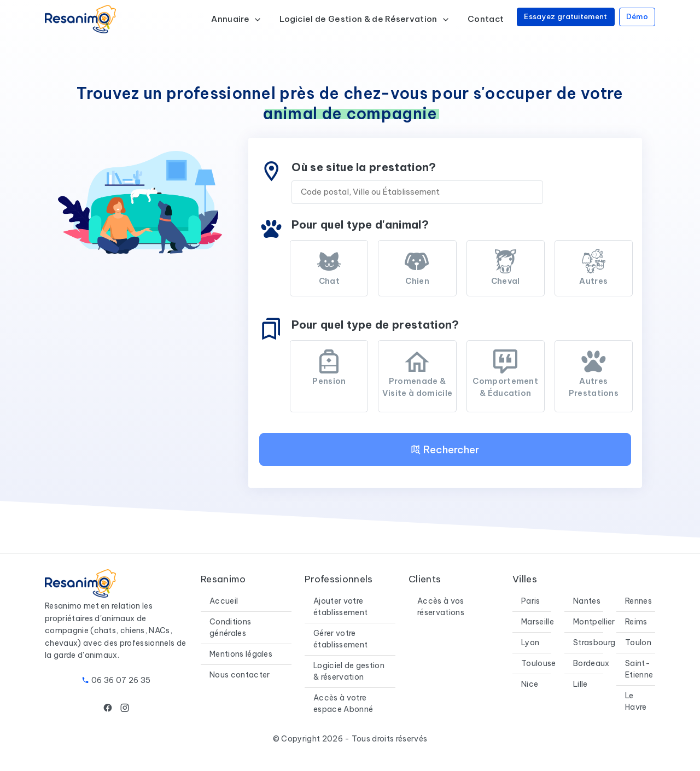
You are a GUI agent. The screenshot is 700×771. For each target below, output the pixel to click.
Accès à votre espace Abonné (343, 703)
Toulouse (539, 663)
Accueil (224, 601)
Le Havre (636, 701)
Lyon (530, 642)
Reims (636, 622)
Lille (581, 684)
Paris (531, 601)
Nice (530, 684)
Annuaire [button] (237, 19)
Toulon (638, 642)
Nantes (587, 601)
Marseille (538, 622)
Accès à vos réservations (441, 607)
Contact (486, 19)
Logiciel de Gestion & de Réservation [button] (365, 19)
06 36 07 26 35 (121, 680)
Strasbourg (594, 642)
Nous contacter (240, 675)
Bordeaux (591, 663)
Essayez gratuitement (565, 16)
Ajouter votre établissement (340, 607)
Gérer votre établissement (340, 639)
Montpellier (594, 622)
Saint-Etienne (639, 669)
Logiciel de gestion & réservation (349, 671)
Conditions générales (230, 627)
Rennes (638, 601)
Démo (637, 16)
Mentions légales (241, 654)
